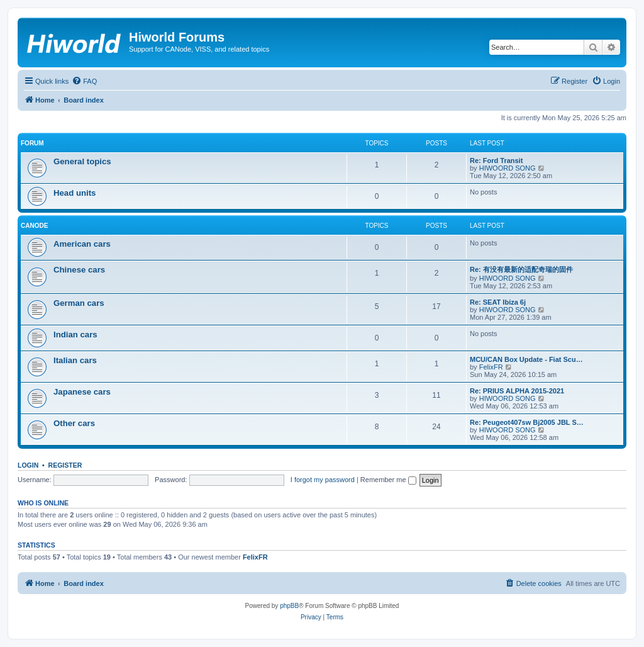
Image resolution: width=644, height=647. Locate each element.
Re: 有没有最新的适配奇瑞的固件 (521, 269)
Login (28, 465)
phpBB (289, 606)
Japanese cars (82, 392)
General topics (82, 161)
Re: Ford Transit (496, 160)
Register (65, 465)
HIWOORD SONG (508, 168)
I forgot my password (323, 480)
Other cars (74, 423)
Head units (75, 193)
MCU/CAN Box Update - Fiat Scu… (526, 359)
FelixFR (491, 367)
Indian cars (75, 335)
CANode (34, 226)
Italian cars (75, 360)
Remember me (388, 480)
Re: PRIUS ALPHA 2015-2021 (517, 391)
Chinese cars (79, 270)
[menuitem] (84, 81)
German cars (79, 303)
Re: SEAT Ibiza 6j (498, 302)
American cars (82, 244)
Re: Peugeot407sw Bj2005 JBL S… (527, 422)
